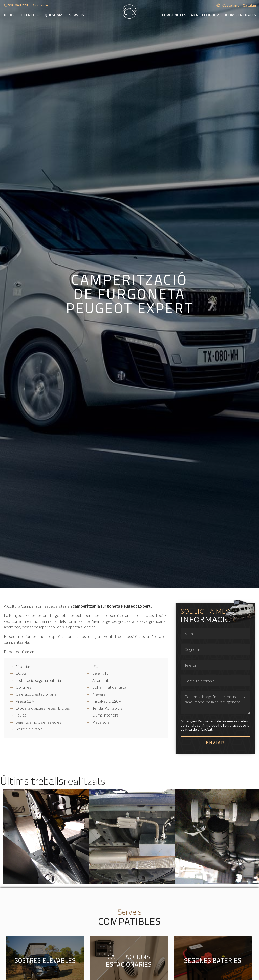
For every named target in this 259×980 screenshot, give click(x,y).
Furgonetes (174, 15)
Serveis (77, 15)
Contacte (40, 5)
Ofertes (29, 15)
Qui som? (53, 15)
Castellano (231, 5)
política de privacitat (197, 729)
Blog (9, 15)
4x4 (194, 15)
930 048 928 (18, 5)
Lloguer (210, 15)
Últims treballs (240, 15)
